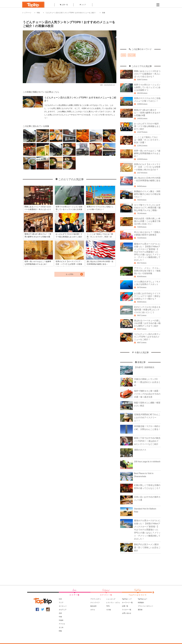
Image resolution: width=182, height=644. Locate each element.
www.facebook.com (110, 85)
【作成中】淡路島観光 (144, 367)
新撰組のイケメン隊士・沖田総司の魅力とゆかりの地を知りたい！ (147, 194)
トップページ (27, 13)
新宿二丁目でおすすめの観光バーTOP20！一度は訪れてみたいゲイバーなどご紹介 (147, 441)
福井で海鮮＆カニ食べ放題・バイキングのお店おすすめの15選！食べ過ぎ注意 (147, 394)
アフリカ (62, 624)
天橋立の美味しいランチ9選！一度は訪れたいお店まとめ (147, 382)
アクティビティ (96, 599)
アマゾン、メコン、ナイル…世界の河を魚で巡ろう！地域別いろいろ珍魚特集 (147, 271)
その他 (109, 610)
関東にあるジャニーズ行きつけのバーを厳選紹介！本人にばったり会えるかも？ (147, 74)
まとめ (61, 627)
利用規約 (141, 603)
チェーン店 (132, 55)
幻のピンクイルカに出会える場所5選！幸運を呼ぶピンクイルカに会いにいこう (147, 310)
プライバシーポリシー (145, 606)
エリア (83, 5)
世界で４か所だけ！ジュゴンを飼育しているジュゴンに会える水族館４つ (147, 87)
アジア (61, 603)
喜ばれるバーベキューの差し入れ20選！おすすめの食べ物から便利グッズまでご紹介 (147, 323)
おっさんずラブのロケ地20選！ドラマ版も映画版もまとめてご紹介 (147, 126)
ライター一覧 (127, 610)
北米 (60, 613)
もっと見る (70, 274)
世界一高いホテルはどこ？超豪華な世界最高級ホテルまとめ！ (147, 153)
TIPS (108, 606)
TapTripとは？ (143, 599)
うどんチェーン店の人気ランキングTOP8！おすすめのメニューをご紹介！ (71, 13)
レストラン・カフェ (113, 603)
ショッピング (111, 599)
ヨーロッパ (63, 606)
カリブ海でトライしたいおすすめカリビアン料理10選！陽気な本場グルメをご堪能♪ (147, 208)
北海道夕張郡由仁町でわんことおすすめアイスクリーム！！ (147, 417)
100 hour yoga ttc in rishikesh (147, 462)
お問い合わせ (127, 613)
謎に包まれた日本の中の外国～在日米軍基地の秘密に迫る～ (147, 181)
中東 (60, 617)
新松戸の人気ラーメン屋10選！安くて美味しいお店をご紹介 (147, 548)
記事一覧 (64, 5)
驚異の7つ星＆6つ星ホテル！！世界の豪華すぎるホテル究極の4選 (147, 113)
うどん (123, 55)
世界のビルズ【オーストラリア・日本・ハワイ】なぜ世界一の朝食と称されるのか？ (147, 167)
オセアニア (63, 610)
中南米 (61, 620)
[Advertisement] (140, 32)
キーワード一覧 (127, 603)
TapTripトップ (127, 599)
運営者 (140, 610)
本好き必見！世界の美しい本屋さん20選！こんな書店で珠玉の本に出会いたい (147, 221)
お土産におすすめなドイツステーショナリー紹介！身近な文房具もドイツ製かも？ (147, 296)
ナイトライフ (95, 603)
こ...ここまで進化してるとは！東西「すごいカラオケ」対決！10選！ (147, 140)
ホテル (93, 610)
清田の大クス (140, 450)
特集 (38, 13)
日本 (60, 599)
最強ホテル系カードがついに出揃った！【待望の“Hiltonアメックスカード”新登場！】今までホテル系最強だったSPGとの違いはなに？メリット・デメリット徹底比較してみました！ (147, 252)
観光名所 (93, 606)
